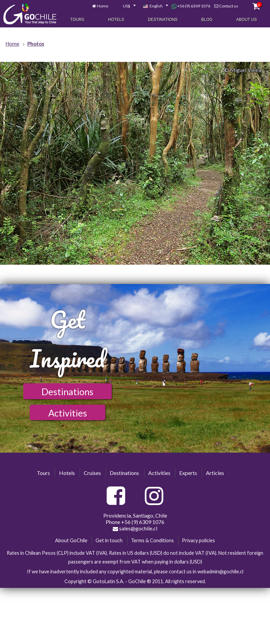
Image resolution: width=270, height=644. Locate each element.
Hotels (116, 20)
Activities (68, 413)
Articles (215, 473)
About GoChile (71, 540)
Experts (188, 473)
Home (103, 6)
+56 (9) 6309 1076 (191, 6)
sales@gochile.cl (135, 528)
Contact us (229, 6)
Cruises (92, 473)
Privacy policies (198, 540)
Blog (207, 20)
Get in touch (109, 540)
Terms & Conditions (152, 540)
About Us (247, 20)
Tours (77, 20)
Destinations (163, 20)
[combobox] (126, 6)
